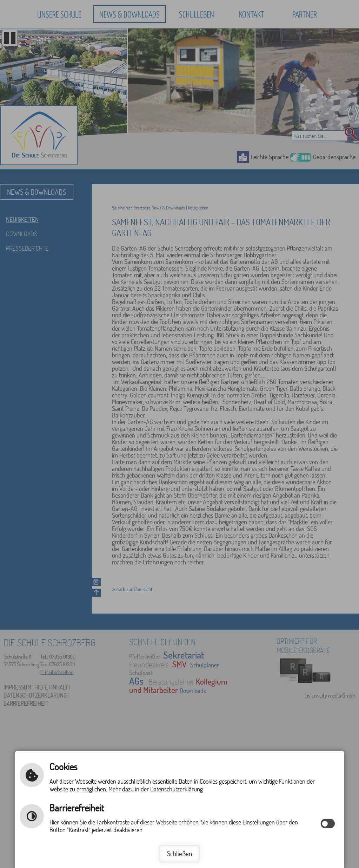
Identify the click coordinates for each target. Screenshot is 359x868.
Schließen (179, 853)
